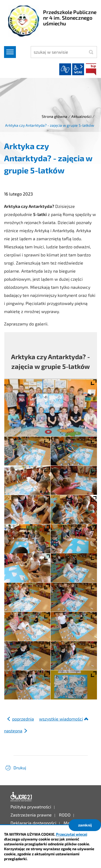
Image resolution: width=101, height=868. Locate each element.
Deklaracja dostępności (21, 797)
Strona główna (55, 116)
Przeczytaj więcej (72, 834)
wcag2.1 (78, 69)
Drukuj (20, 768)
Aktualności (81, 116)
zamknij (85, 825)
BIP (91, 69)
